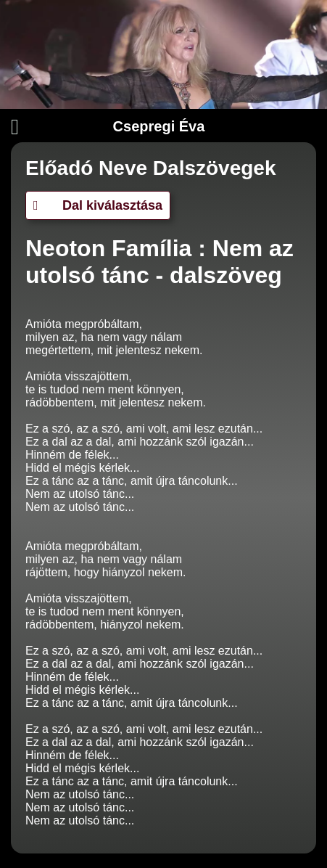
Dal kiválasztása (98, 205)
